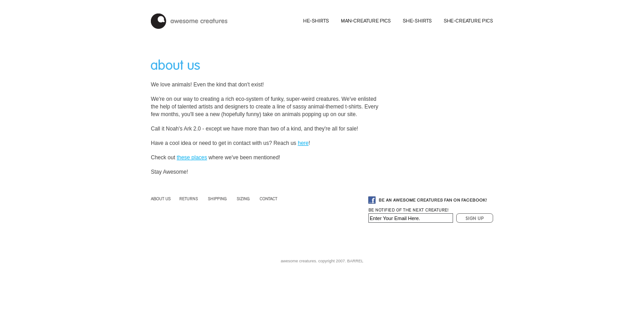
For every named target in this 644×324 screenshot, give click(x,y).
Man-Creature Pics (367, 21)
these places (192, 157)
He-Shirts (317, 21)
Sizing (244, 199)
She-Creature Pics (468, 21)
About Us (161, 199)
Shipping (218, 199)
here (303, 143)
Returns (189, 199)
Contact (268, 199)
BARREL (355, 261)
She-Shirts (418, 21)
